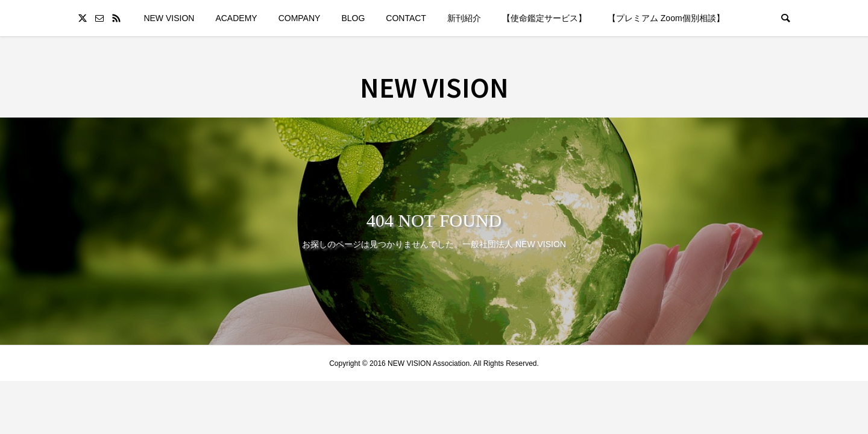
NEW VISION (169, 18)
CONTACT (406, 18)
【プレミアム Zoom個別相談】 (666, 18)
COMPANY (300, 18)
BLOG (353, 18)
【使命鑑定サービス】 (544, 18)
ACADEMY (236, 18)
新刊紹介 (464, 18)
